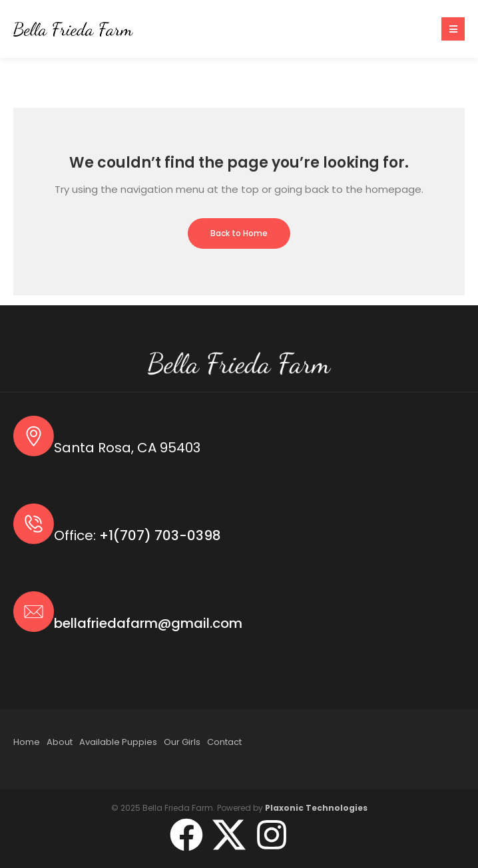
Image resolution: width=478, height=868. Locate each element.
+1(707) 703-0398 (160, 535)
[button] (453, 29)
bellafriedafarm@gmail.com (148, 623)
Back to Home (239, 233)
